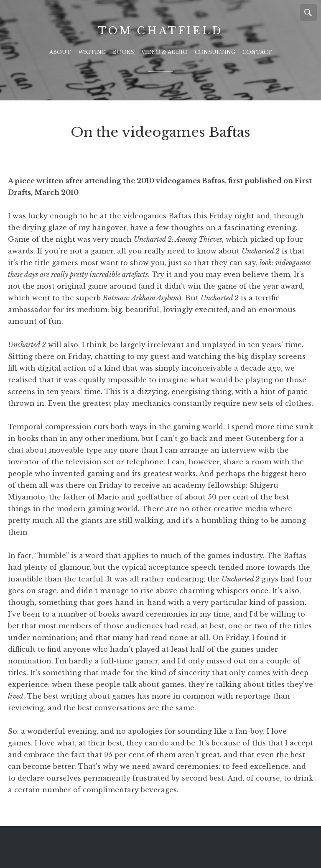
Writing (92, 52)
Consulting (215, 52)
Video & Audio (164, 52)
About (60, 52)
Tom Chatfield (160, 31)
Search (308, 13)
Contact (257, 52)
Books (124, 52)
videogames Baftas (157, 216)
